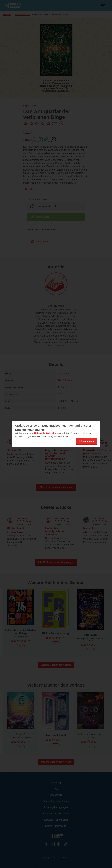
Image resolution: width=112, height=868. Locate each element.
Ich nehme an (86, 441)
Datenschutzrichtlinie (46, 433)
